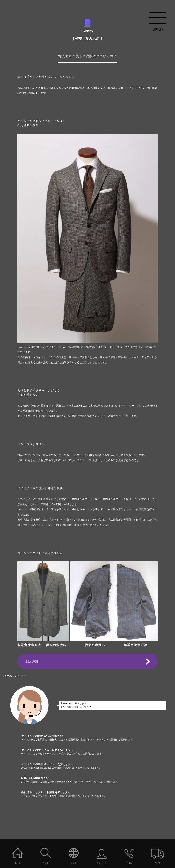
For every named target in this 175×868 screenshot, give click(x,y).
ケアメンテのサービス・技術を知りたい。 (98, 752)
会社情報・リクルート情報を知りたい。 (98, 794)
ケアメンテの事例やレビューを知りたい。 (98, 766)
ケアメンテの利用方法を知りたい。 (98, 738)
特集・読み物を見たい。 (98, 780)
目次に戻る (32, 661)
